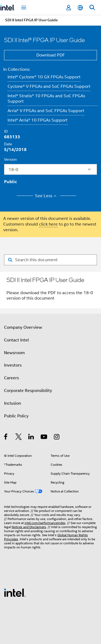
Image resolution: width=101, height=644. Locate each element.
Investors (13, 365)
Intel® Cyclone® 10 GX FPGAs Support (44, 77)
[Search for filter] (50, 260)
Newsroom (14, 353)
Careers (11, 378)
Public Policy (16, 416)
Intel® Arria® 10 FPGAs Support (38, 120)
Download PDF (51, 55)
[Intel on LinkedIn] (31, 438)
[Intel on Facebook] (6, 438)
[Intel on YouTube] (44, 438)
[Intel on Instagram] (57, 438)
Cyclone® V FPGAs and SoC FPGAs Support (49, 86)
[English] (80, 8)
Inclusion (13, 403)
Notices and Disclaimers (29, 527)
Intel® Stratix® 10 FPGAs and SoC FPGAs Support (46, 99)
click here (48, 224)
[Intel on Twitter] (19, 438)
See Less (46, 196)
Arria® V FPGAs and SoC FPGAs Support (46, 111)
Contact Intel (16, 340)
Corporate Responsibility (28, 391)
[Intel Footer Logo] (15, 592)
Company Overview (23, 327)
